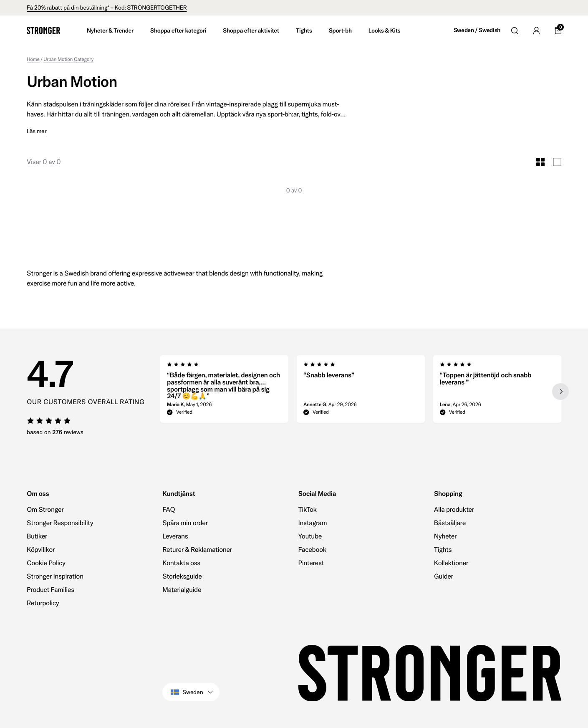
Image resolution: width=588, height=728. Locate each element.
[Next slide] (560, 392)
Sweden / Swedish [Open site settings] (477, 30)
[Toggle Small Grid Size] (540, 162)
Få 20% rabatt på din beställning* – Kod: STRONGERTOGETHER (107, 8)
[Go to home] (43, 30)
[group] (224, 392)
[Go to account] (536, 30)
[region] (361, 392)
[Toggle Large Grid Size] (557, 162)
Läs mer (37, 131)
